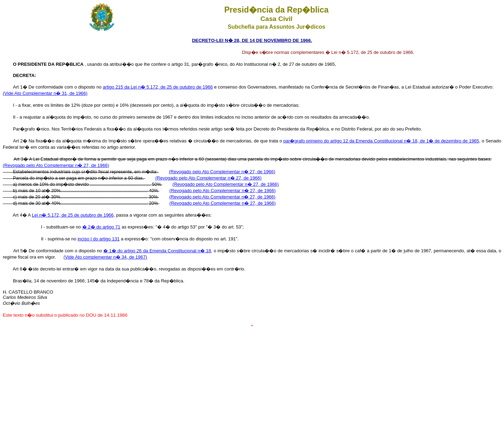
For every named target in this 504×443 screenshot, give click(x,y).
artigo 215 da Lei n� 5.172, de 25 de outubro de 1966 (158, 87)
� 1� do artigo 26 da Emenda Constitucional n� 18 (157, 251)
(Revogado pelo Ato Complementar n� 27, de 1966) (56, 165)
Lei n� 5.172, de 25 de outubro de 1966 (73, 215)
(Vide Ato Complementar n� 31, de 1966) (45, 93)
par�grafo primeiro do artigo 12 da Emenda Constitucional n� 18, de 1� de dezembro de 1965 (381, 141)
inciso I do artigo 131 (99, 239)
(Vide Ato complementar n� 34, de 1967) (105, 257)
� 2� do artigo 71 (101, 227)
